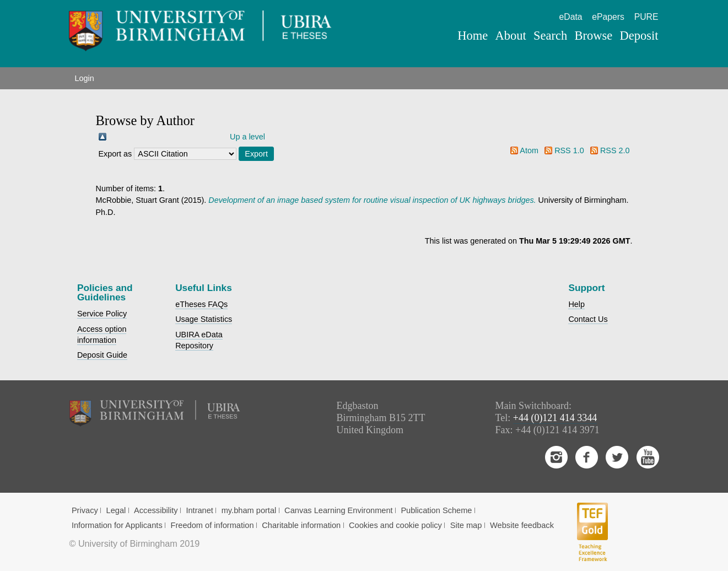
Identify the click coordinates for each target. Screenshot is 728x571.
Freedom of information (212, 525)
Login (84, 78)
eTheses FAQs (201, 304)
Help (576, 304)
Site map (466, 525)
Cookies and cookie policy (395, 525)
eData (571, 17)
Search (550, 36)
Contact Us (588, 319)
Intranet (199, 510)
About (511, 36)
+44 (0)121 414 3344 (555, 418)
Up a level (247, 137)
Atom (529, 150)
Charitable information (301, 525)
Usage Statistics (204, 319)
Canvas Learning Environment (339, 510)
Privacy (85, 510)
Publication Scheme (436, 510)
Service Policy (102, 314)
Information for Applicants (117, 525)
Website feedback (522, 525)
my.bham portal (249, 510)
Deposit (639, 36)
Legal (116, 510)
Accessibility (156, 510)
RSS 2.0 (615, 150)
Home (473, 36)
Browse (593, 36)
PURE (646, 17)
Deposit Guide (102, 355)
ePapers (608, 17)
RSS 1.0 (569, 150)
